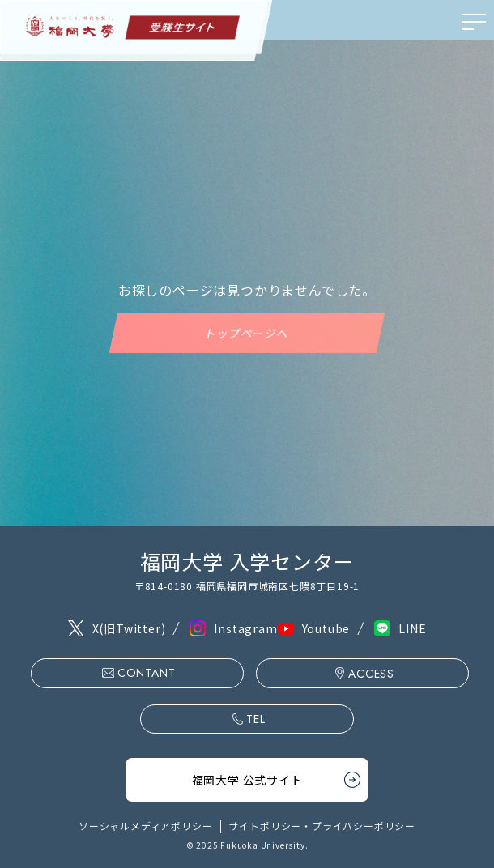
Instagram (245, 628)
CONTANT (147, 673)
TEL (256, 719)
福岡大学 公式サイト (247, 780)
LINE (412, 628)
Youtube (326, 628)
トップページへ (247, 333)
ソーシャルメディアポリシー (145, 825)
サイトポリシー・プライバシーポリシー (322, 825)
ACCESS (371, 674)
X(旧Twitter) (129, 628)
